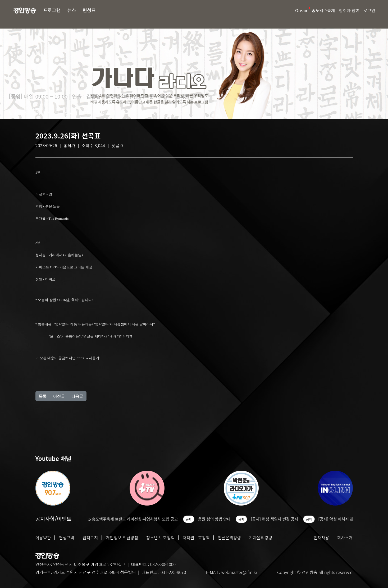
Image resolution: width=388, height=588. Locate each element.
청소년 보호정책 (160, 538)
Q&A (88, 112)
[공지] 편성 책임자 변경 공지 (278, 519)
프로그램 (52, 10)
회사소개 (345, 538)
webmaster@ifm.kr (239, 572)
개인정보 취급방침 (122, 538)
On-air (301, 10)
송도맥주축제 (323, 10)
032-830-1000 (163, 564)
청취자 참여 (349, 10)
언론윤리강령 (229, 538)
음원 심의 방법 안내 (218, 519)
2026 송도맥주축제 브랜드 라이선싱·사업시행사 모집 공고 (133, 519)
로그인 (369, 10)
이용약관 (43, 538)
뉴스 (72, 10)
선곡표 (71, 112)
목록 (43, 396)
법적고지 (90, 538)
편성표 (89, 10)
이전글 (59, 396)
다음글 (77, 396)
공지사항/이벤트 (54, 519)
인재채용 (321, 538)
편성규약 (67, 538)
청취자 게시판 (45, 112)
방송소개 (18, 112)
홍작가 (69, 145)
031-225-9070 (173, 572)
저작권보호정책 (196, 538)
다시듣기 (107, 112)
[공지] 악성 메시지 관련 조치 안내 (350, 519)
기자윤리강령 (261, 538)
